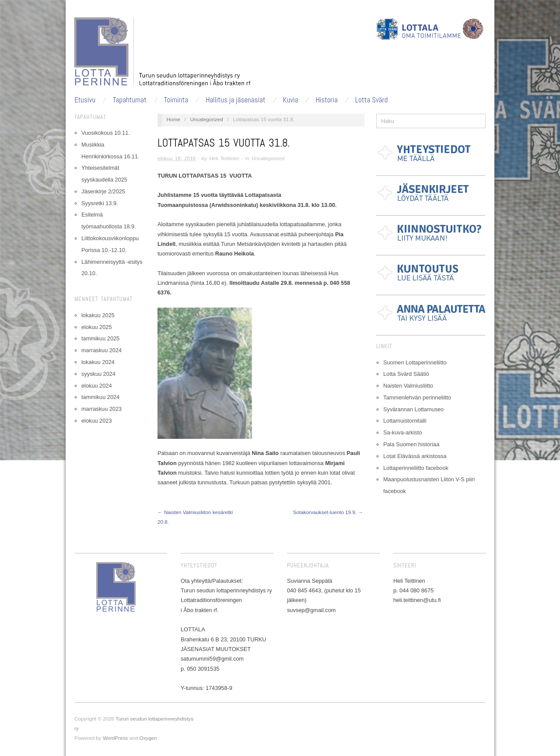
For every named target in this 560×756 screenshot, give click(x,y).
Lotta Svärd (371, 100)
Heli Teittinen (224, 158)
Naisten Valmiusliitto (408, 386)
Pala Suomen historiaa (411, 444)
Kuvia (291, 100)
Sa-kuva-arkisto (403, 432)
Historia (327, 100)
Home (173, 119)
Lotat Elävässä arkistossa (415, 456)
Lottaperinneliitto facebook (416, 468)
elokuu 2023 (96, 421)
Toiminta (176, 100)
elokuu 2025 (96, 327)
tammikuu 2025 (100, 338)
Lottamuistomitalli (405, 421)
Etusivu (85, 100)
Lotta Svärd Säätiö (406, 374)
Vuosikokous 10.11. (106, 133)
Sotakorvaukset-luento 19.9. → (328, 512)
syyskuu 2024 (98, 374)
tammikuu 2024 (100, 397)
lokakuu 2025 (98, 315)
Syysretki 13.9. (100, 203)
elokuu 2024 (96, 386)
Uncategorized (206, 119)
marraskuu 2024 (101, 350)
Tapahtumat (130, 100)
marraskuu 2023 (101, 409)
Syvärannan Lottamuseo (413, 409)
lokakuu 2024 (98, 362)
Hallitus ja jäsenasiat (236, 100)
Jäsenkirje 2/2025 (103, 191)
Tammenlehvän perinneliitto (417, 397)
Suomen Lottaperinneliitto (415, 362)
